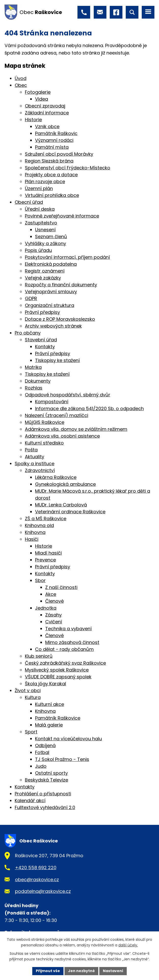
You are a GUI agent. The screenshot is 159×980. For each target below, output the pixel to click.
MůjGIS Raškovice (45, 422)
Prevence (45, 560)
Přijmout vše (48, 971)
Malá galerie (49, 725)
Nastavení (113, 971)
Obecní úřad (29, 202)
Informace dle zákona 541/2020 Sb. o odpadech (89, 408)
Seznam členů (51, 237)
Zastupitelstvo (41, 223)
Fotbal (42, 752)
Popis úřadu (38, 250)
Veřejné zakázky (43, 278)
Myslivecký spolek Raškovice (57, 670)
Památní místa (52, 147)
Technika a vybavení (68, 629)
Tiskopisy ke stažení (57, 360)
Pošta (31, 450)
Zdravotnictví (40, 470)
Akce (51, 594)
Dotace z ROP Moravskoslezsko (60, 319)
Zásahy (53, 615)
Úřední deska (40, 209)
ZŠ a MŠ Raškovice (46, 519)
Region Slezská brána (49, 161)
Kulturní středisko (44, 443)
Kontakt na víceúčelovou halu (68, 739)
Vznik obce (47, 126)
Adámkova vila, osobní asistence (62, 436)
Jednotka (46, 608)
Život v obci (28, 690)
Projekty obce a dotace (51, 175)
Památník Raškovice (58, 718)
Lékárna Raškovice (56, 477)
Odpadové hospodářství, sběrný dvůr (68, 395)
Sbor (40, 580)
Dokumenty (38, 381)
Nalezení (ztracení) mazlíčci (57, 415)
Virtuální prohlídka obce (52, 195)
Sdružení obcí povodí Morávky (59, 154)
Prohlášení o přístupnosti (43, 794)
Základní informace (47, 113)
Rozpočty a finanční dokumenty (61, 285)
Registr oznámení (45, 271)
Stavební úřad (41, 340)
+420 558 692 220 (36, 868)
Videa (42, 99)
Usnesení (45, 230)
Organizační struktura (50, 305)
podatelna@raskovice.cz (43, 891)
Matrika (33, 367)
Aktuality (35, 457)
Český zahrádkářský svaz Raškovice (65, 663)
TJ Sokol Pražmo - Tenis (62, 759)
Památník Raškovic (56, 133)
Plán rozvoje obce (45, 182)
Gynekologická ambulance (65, 484)
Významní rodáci (54, 140)
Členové (54, 601)
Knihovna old (39, 525)
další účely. (128, 945)
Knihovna (35, 532)
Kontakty (45, 347)
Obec (21, 85)
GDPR (31, 298)
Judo (41, 766)
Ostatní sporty (51, 773)
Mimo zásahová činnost (72, 642)
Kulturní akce (50, 704)
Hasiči (32, 539)
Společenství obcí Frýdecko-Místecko (68, 168)
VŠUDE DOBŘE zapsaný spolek (58, 677)
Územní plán (39, 188)
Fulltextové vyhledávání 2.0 (45, 807)
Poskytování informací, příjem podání (67, 257)
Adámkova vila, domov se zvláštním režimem (76, 429)
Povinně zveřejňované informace (62, 216)
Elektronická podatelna (51, 264)
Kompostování (52, 402)
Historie (33, 120)
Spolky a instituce (35, 464)
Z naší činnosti (61, 587)
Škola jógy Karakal (45, 684)
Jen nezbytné (81, 971)
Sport (31, 732)
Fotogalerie (38, 92)
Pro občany (28, 333)
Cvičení (54, 622)
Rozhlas (34, 388)
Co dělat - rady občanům (64, 649)
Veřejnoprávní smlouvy (51, 292)
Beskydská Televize (46, 780)
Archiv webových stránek (53, 326)
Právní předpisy (42, 312)
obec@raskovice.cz (37, 880)
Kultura (33, 697)
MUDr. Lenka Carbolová (61, 505)
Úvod (21, 78)
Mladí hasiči (48, 553)
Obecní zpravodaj (45, 106)
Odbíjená (45, 746)
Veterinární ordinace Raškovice (70, 512)
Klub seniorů (39, 656)
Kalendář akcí (30, 801)
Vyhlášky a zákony (45, 243)
